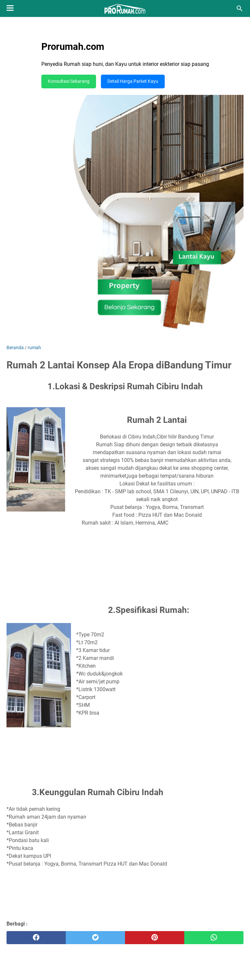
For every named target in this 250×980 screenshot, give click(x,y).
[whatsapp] (214, 938)
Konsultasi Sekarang (69, 81)
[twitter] (95, 938)
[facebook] (36, 938)
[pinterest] (155, 938)
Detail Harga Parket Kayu (133, 81)
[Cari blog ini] (240, 8)
